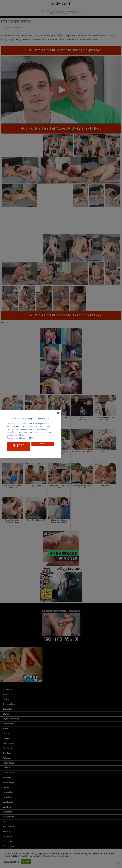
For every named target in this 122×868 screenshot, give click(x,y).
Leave (43, 444)
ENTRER (18, 446)
